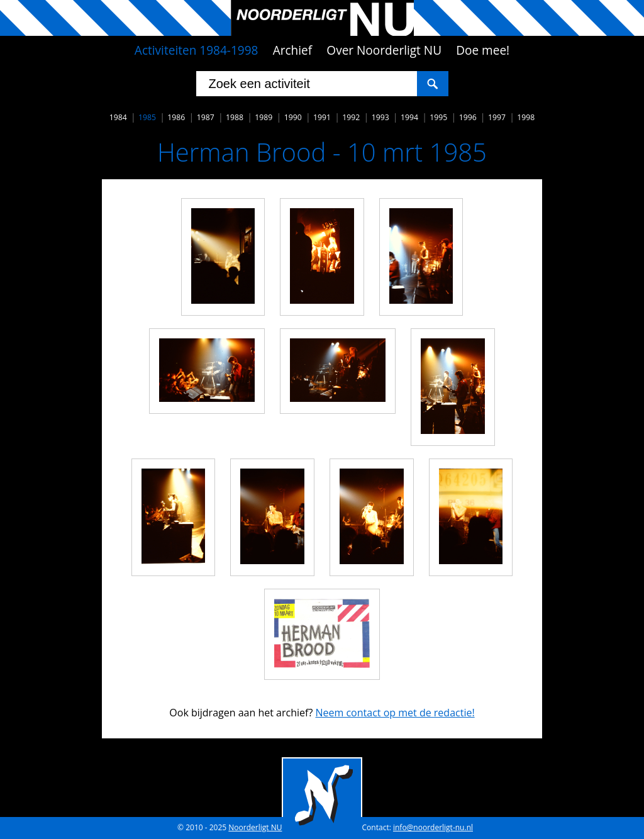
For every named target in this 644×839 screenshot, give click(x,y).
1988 (235, 117)
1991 (322, 117)
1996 (468, 117)
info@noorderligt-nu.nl (433, 827)
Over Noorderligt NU (384, 50)
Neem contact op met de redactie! (395, 713)
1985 (147, 117)
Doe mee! (483, 50)
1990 (293, 117)
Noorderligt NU (255, 827)
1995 (438, 117)
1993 (380, 117)
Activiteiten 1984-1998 (197, 50)
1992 (351, 117)
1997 (497, 117)
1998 (526, 117)
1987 (206, 117)
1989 (264, 117)
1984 (118, 117)
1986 (176, 117)
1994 (409, 117)
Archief (293, 50)
